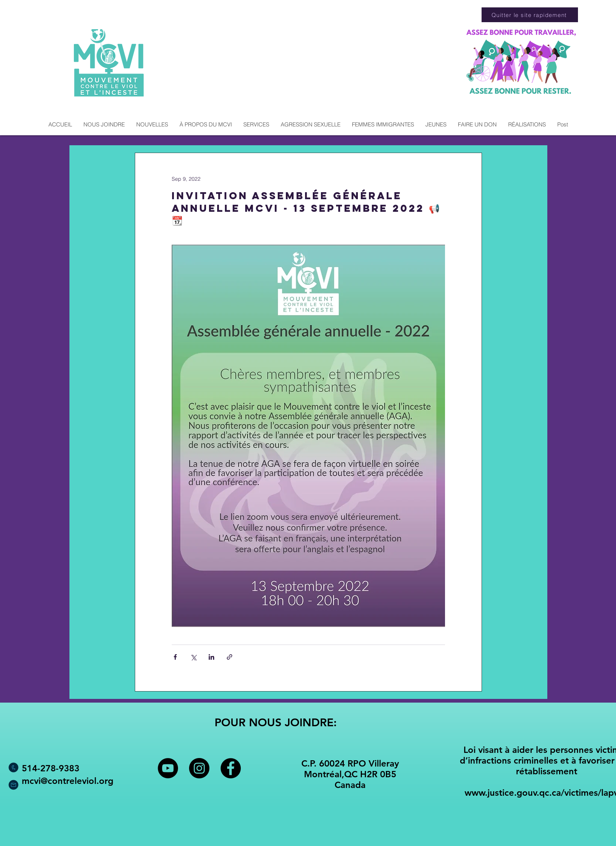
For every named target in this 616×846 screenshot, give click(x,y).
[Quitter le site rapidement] (530, 15)
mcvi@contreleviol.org (68, 781)
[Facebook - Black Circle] (231, 768)
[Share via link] (230, 657)
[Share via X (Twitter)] (193, 657)
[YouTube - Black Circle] (168, 768)
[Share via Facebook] (175, 657)
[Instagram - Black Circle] (199, 768)
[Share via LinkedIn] (211, 657)
